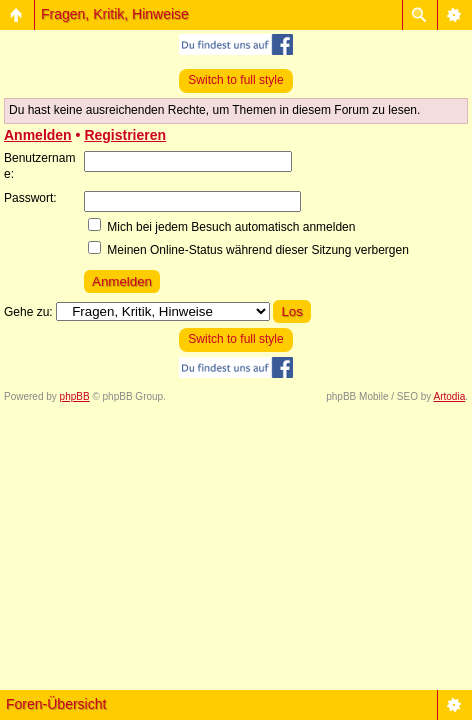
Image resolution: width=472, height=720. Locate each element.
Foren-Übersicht (56, 704)
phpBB (75, 396)
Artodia (450, 396)
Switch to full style (235, 80)
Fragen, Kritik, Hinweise (115, 14)
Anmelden (38, 135)
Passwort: (30, 198)
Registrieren (125, 135)
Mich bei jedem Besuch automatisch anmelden (221, 227)
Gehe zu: (28, 312)
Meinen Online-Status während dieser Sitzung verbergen (248, 250)
